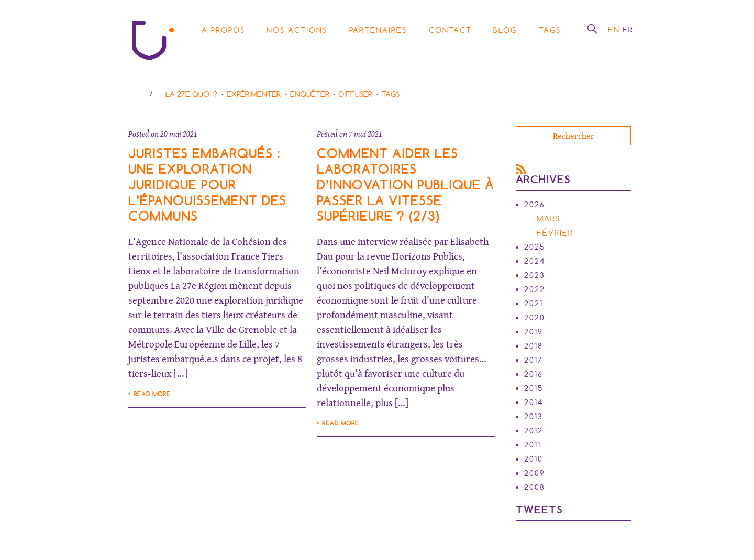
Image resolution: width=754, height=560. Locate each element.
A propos (223, 30)
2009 (535, 473)
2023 (535, 275)
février (555, 233)
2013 (534, 417)
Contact (450, 30)
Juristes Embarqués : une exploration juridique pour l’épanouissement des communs (207, 185)
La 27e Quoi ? (191, 94)
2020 (535, 318)
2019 (534, 332)
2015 (534, 388)
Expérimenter (254, 94)
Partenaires (378, 30)
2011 (533, 445)
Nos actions (297, 30)
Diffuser (356, 94)
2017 (534, 360)
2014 (534, 402)
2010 (534, 459)
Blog (505, 30)
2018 (534, 346)
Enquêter (310, 94)
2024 (535, 261)
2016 (534, 374)
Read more (152, 394)
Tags (550, 30)
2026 (535, 205)
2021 (534, 304)
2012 (534, 431)
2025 (535, 247)
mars (548, 219)
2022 (535, 289)
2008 (535, 487)
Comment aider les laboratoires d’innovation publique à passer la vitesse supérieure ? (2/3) (406, 185)
